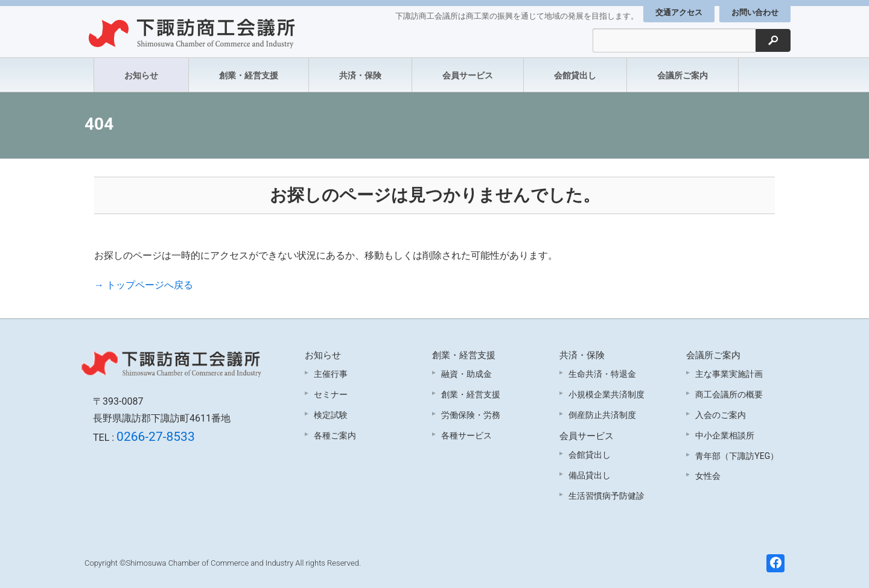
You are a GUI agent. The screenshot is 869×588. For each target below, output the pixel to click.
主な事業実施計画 (729, 374)
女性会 (708, 476)
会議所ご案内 (683, 75)
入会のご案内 (721, 415)
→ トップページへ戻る (144, 285)
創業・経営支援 (249, 75)
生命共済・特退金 (602, 374)
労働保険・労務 (471, 415)
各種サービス (466, 435)
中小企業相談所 (725, 435)
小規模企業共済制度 (606, 394)
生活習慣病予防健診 (606, 496)
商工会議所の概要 (729, 394)
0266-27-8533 (156, 437)
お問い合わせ (755, 12)
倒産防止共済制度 (602, 415)
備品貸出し (590, 475)
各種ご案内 (335, 435)
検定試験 (331, 415)
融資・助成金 (466, 374)
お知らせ (141, 75)
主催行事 (331, 374)
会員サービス (468, 75)
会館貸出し (575, 75)
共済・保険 (360, 75)
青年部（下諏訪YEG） (737, 456)
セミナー (331, 394)
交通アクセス (679, 12)
